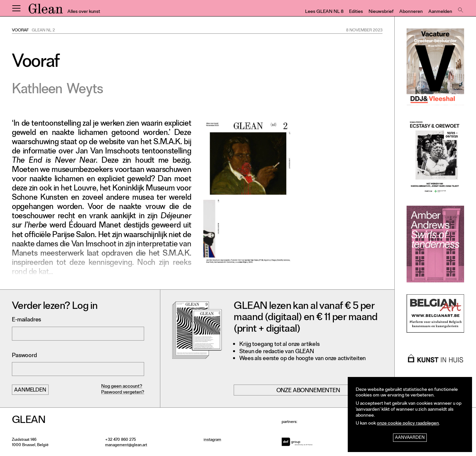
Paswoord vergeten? (123, 393)
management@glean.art (126, 445)
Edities (356, 12)
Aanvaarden (410, 438)
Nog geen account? (122, 387)
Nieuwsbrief (381, 12)
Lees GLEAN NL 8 (324, 12)
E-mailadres (26, 320)
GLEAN (46, 11)
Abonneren (411, 12)
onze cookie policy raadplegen (408, 424)
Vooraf (20, 31)
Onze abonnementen (308, 391)
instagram (212, 440)
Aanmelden (440, 12)
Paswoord (24, 356)
